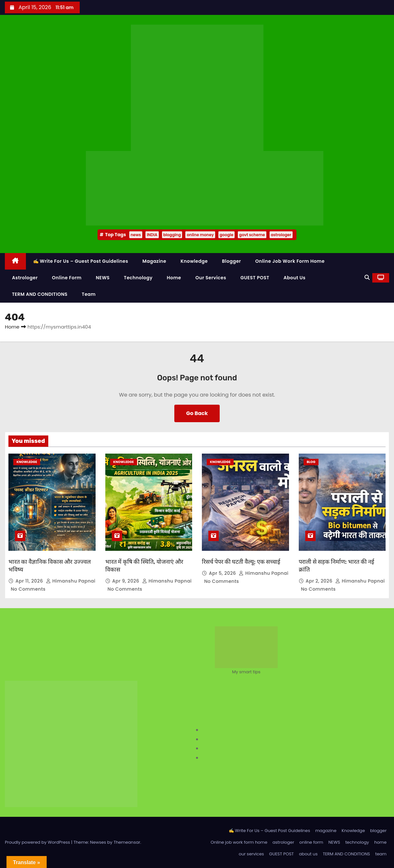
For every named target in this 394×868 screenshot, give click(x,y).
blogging (172, 235)
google (226, 235)
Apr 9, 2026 (126, 581)
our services (211, 278)
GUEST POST (255, 278)
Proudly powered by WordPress (38, 842)
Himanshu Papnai (71, 581)
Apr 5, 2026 (223, 573)
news (136, 235)
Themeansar (127, 842)
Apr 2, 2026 (320, 581)
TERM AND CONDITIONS (40, 294)
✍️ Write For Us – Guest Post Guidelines (81, 261)
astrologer (281, 235)
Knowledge (194, 261)
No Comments (28, 589)
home (174, 278)
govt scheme (252, 235)
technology (138, 278)
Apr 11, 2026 (30, 581)
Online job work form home (290, 261)
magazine (155, 261)
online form (67, 278)
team (89, 294)
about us (295, 278)
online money (200, 235)
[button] (367, 278)
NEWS (103, 278)
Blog (311, 462)
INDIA (152, 235)
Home (12, 327)
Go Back (197, 413)
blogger (232, 261)
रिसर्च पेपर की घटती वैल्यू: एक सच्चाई (241, 562)
